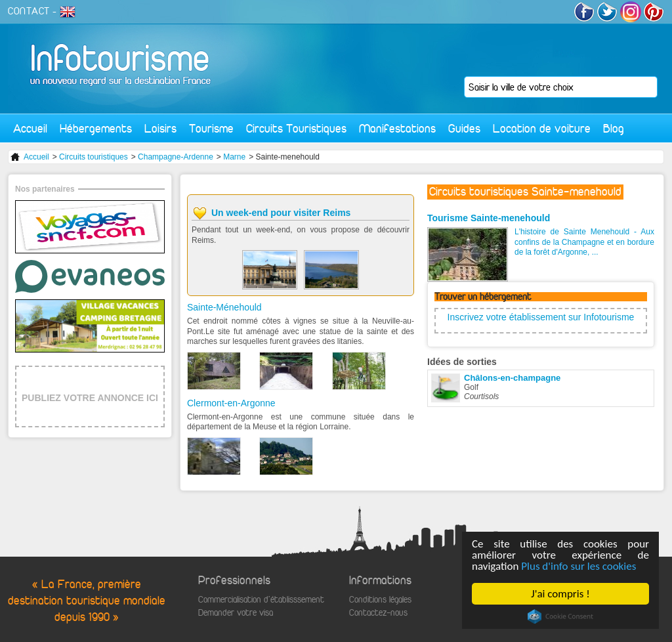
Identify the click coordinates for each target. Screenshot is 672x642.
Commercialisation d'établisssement (261, 600)
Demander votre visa (236, 613)
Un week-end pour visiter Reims (281, 213)
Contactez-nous (378, 613)
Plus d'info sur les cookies (578, 566)
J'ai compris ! (560, 594)
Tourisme (211, 128)
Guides (464, 128)
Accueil (30, 128)
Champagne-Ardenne (176, 157)
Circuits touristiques (94, 157)
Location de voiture (542, 128)
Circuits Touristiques (296, 128)
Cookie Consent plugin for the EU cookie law (560, 616)
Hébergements (96, 128)
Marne (234, 157)
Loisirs (160, 128)
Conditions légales (380, 600)
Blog (614, 128)
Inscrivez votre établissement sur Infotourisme (541, 317)
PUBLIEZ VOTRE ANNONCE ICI (90, 398)
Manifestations (397, 128)
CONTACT (29, 11)
